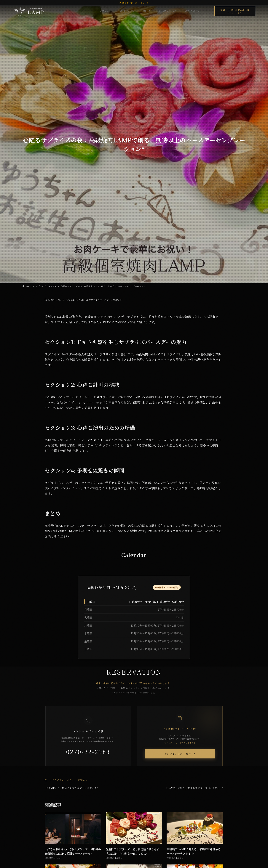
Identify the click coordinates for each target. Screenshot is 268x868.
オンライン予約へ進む (180, 754)
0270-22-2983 (88, 752)
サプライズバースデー (100, 300)
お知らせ (117, 300)
